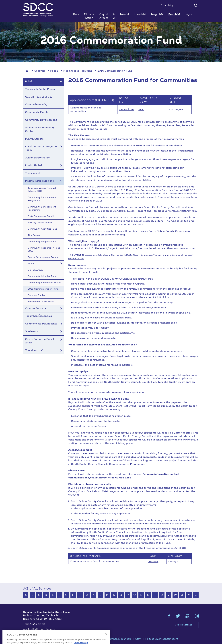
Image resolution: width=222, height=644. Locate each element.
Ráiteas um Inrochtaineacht (162, 639)
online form (169, 375)
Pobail (54, 71)
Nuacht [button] (125, 14)
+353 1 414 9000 (34, 624)
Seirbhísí (40, 71)
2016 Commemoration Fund (115, 71)
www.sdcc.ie (190, 440)
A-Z (114, 16)
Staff (138, 639)
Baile (76, 14)
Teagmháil (157, 14)
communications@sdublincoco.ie (89, 478)
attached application (120, 375)
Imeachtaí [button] (140, 14)
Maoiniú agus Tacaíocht (78, 71)
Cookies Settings (183, 625)
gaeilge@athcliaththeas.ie (39, 629)
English (189, 14)
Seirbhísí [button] (174, 14)
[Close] (106, 642)
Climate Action (89, 16)
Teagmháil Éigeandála (118, 639)
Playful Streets (103, 16)
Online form (126, 110)
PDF (141, 110)
